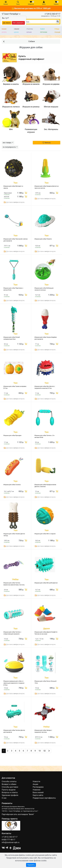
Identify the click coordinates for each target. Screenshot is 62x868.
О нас (4, 798)
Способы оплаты (9, 781)
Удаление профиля (10, 795)
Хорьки (29, 32)
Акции (36, 784)
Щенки (16, 32)
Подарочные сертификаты (44, 798)
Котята (4, 32)
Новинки (37, 790)
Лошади (57, 32)
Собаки (17, 29)
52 (45, 751)
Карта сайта (38, 795)
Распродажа (38, 787)
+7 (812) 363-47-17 (52, 14)
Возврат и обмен (9, 784)
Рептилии (44, 32)
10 (40, 751)
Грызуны (30, 29)
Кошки (4, 29)
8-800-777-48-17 (8, 840)
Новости (36, 781)
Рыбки (42, 29)
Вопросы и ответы (10, 792)
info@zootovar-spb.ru (11, 842)
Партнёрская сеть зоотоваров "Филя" (18, 814)
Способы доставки (10, 787)
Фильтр (46, 143)
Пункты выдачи (9, 790)
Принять (31, 865)
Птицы (57, 29)
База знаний (38, 792)
